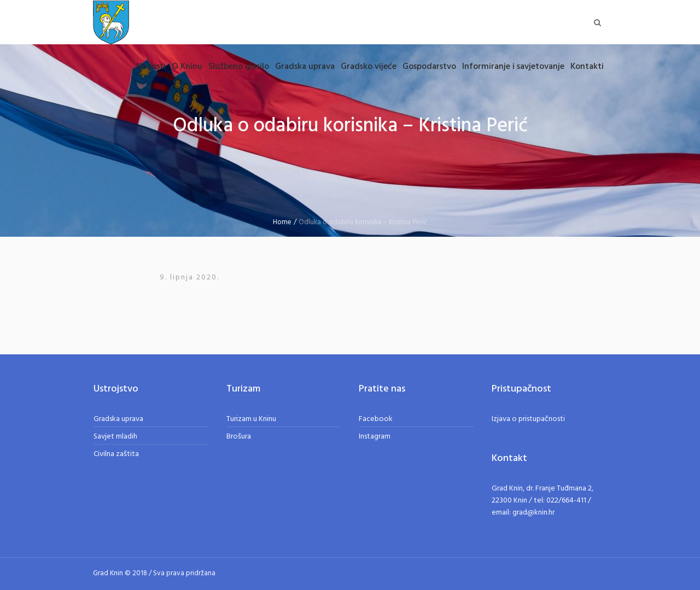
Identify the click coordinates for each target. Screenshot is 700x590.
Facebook (376, 419)
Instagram (375, 437)
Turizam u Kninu (251, 419)
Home (282, 222)
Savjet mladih (115, 437)
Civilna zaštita (116, 454)
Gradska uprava (118, 419)
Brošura (239, 437)
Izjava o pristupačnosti (528, 419)
